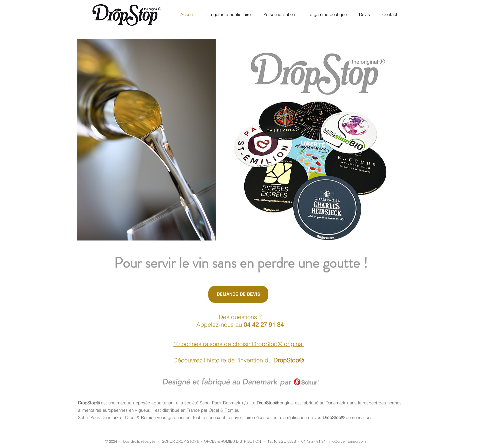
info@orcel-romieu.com (347, 441)
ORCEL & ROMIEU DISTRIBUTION (232, 441)
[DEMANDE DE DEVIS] (238, 294)
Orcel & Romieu (224, 410)
